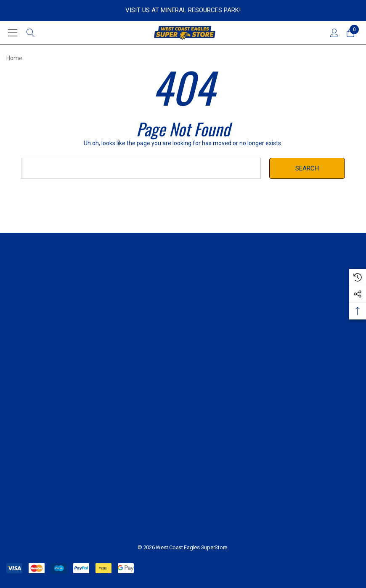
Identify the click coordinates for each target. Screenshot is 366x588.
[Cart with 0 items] (350, 33)
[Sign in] (334, 33)
